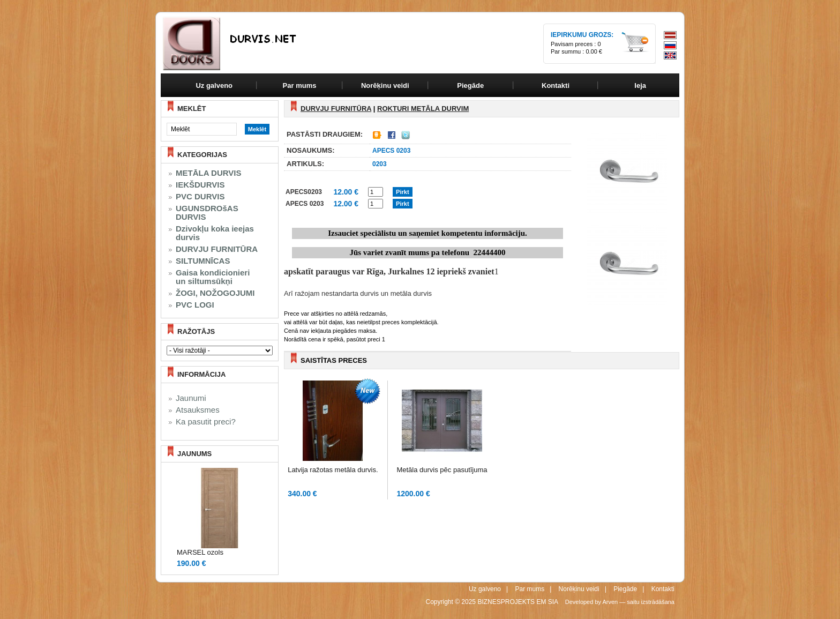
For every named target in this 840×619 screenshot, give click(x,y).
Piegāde (625, 589)
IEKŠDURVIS (200, 185)
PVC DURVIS (200, 197)
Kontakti (663, 589)
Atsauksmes (198, 410)
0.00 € (594, 51)
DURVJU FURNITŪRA (217, 249)
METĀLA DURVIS (209, 173)
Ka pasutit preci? (206, 422)
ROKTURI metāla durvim (423, 109)
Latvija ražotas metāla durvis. (333, 470)
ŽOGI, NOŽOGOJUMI (215, 293)
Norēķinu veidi (579, 589)
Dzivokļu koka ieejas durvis (215, 233)
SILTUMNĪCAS (203, 261)
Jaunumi (191, 398)
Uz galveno (214, 85)
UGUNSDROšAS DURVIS (207, 213)
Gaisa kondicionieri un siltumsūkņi (213, 277)
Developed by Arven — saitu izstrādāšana (620, 602)
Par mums (530, 589)
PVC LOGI (195, 305)
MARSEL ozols (200, 552)
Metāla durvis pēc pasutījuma (442, 470)
